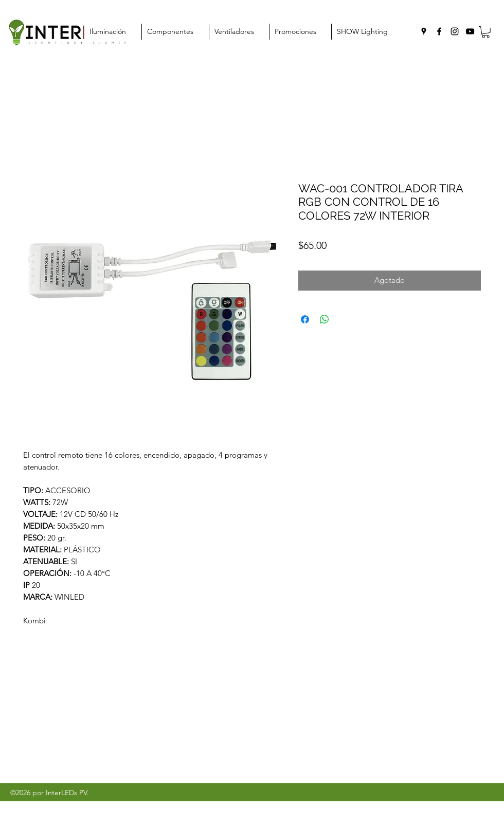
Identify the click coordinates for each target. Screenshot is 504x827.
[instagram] (455, 31)
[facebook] (439, 31)
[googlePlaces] (424, 31)
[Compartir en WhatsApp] (325, 319)
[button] (486, 32)
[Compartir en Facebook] (305, 319)
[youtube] (470, 31)
